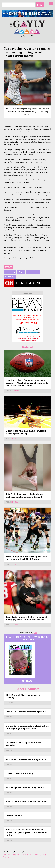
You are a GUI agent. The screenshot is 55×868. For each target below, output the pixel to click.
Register (16, 855)
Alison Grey (10, 277)
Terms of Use (27, 855)
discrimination (33, 272)
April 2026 (28, 681)
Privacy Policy (41, 855)
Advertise (7, 855)
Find (40, 5)
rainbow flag (10, 272)
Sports (8, 267)
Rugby (21, 272)
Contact (6, 857)
